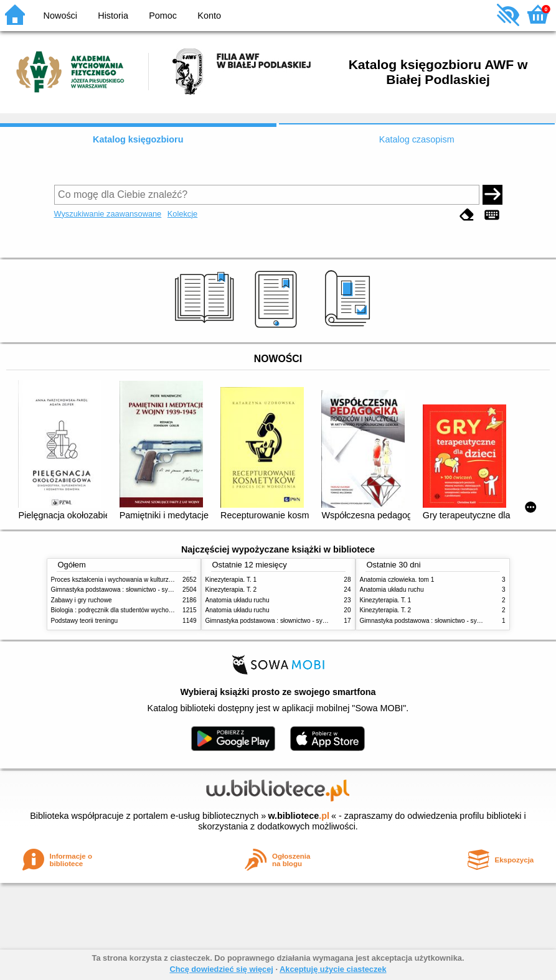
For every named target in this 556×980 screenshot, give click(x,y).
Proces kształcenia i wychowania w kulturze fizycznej (125, 580)
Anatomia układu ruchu (238, 600)
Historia (113, 16)
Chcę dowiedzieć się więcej (221, 969)
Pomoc (163, 16)
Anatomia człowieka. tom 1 (397, 580)
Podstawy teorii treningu (85, 621)
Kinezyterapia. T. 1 (231, 580)
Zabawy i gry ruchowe (82, 600)
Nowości (60, 16)
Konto (209, 16)
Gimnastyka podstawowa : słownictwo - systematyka (124, 590)
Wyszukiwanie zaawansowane (108, 214)
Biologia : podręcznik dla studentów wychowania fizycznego (134, 610)
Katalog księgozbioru (138, 139)
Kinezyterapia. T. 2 (231, 590)
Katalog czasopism (417, 139)
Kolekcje (182, 214)
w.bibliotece (299, 816)
